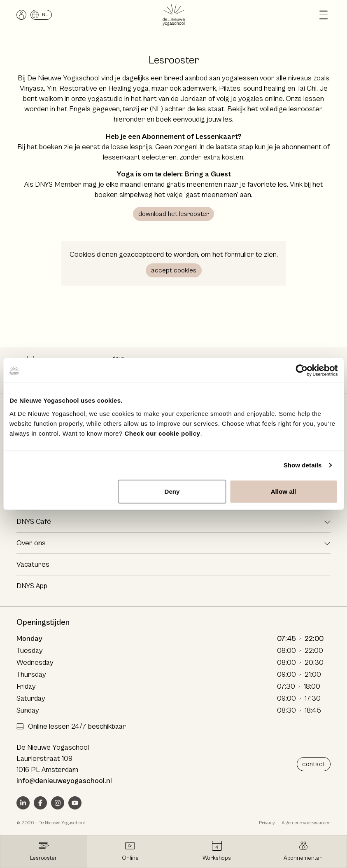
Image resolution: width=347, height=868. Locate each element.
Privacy (267, 823)
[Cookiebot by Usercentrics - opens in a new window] (302, 371)
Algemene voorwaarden (306, 823)
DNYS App (32, 586)
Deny (172, 491)
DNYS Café (34, 522)
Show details (303, 465)
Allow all (284, 491)
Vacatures (33, 564)
